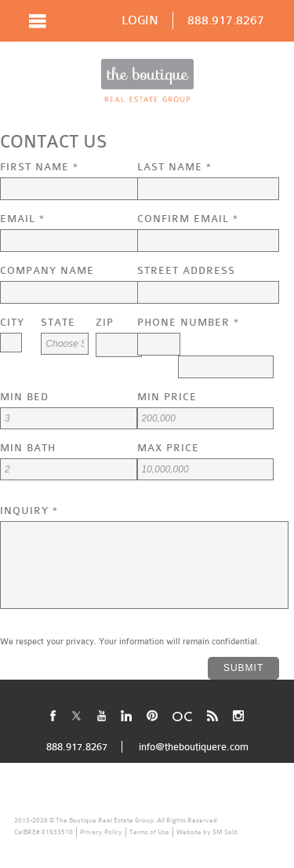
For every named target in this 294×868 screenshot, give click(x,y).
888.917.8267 (226, 20)
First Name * (39, 167)
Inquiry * (29, 511)
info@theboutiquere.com (194, 747)
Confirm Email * (188, 219)
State (58, 322)
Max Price (168, 448)
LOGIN (140, 20)
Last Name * (174, 167)
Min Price (167, 397)
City (12, 322)
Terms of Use (149, 832)
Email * (22, 219)
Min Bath (28, 448)
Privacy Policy (101, 832)
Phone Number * (188, 322)
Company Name (47, 270)
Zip (105, 322)
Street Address (186, 270)
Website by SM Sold (207, 832)
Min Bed (24, 397)
